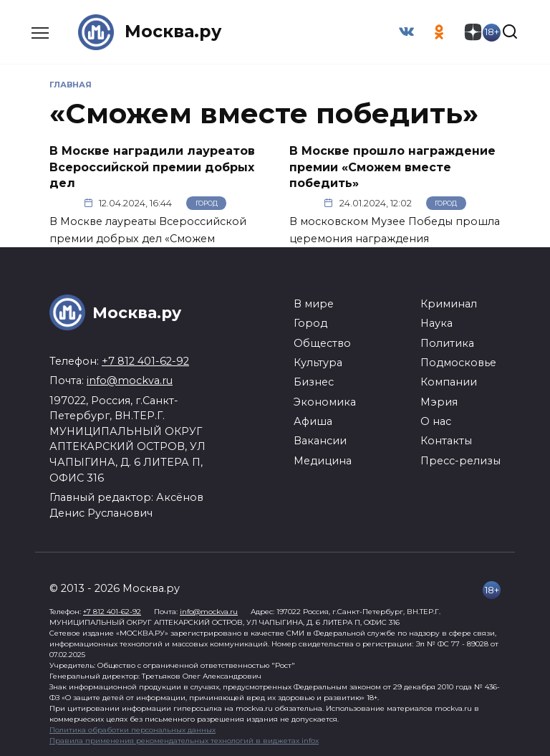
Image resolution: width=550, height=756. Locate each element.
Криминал (449, 303)
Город (207, 202)
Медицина (323, 460)
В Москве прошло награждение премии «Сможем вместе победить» (392, 167)
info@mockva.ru (130, 381)
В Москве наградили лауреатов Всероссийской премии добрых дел (152, 167)
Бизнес (314, 382)
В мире (314, 303)
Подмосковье (458, 362)
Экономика (325, 401)
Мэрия (439, 401)
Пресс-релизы (460, 460)
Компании (449, 382)
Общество (322, 343)
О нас (436, 421)
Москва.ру (173, 32)
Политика (447, 343)
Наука (436, 323)
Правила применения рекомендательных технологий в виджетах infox (184, 740)
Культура (318, 362)
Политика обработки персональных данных (132, 729)
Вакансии (320, 441)
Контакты (446, 441)
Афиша (313, 421)
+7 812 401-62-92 (145, 360)
